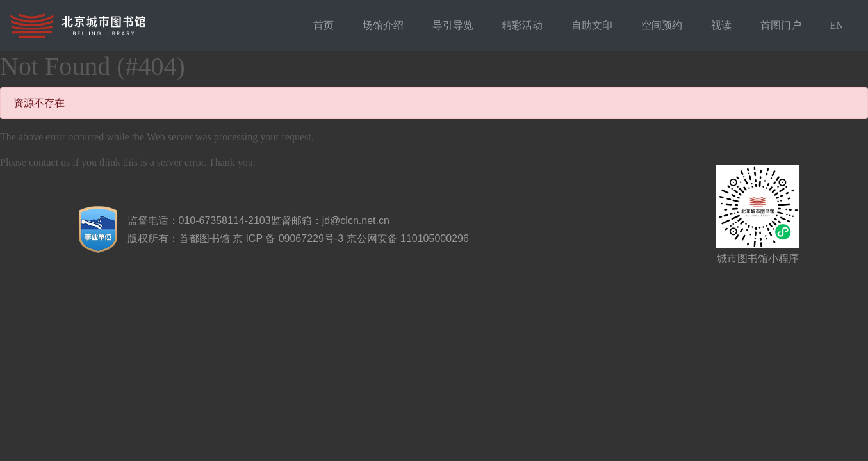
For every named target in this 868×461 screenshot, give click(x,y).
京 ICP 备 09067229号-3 (288, 239)
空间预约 (662, 25)
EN (836, 25)
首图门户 (781, 25)
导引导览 (453, 25)
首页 (323, 25)
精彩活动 (522, 25)
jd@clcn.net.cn (356, 221)
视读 (721, 25)
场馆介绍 (383, 25)
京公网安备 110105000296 (408, 239)
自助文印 (592, 25)
